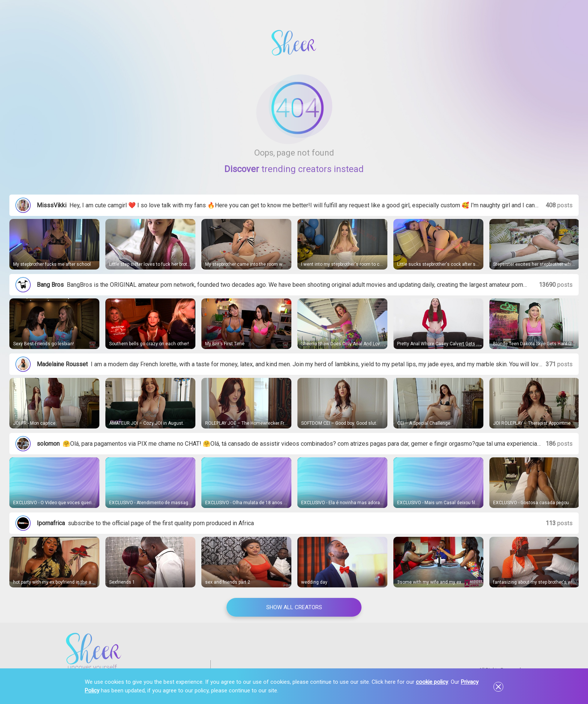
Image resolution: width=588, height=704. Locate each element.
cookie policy (432, 682)
